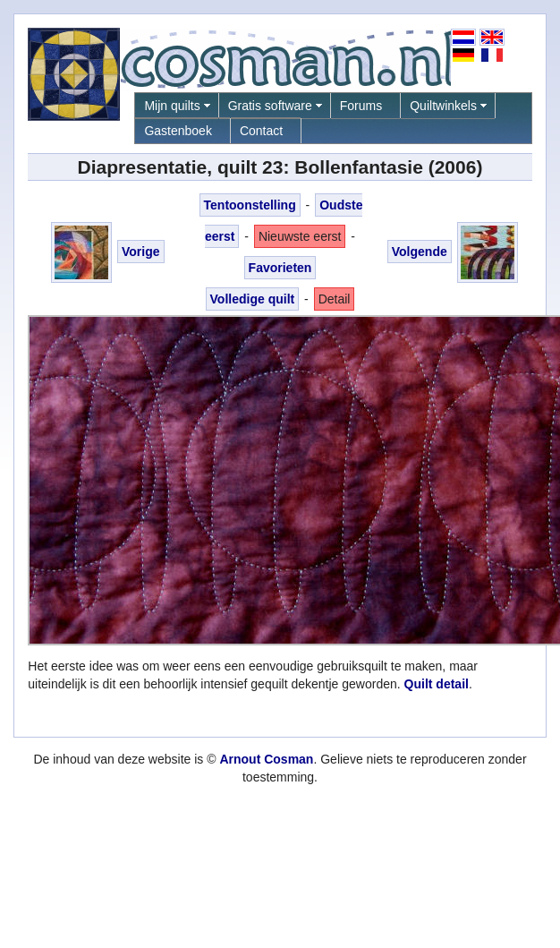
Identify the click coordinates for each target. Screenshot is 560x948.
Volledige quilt (253, 299)
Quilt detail (437, 684)
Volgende (420, 252)
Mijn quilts (172, 106)
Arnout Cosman (266, 759)
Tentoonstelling (250, 205)
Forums (361, 106)
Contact (261, 131)
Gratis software (270, 106)
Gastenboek (178, 131)
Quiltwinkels (443, 106)
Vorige (141, 252)
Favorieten (280, 268)
